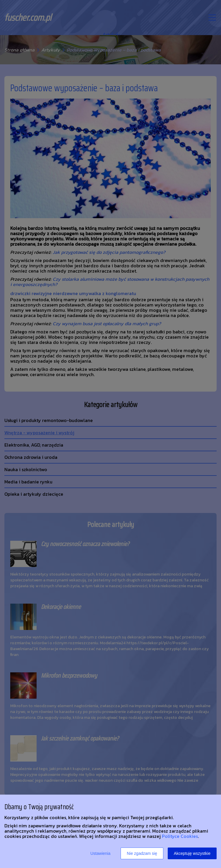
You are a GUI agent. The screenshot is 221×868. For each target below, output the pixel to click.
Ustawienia (100, 853)
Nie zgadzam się (142, 853)
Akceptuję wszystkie (192, 853)
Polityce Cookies (180, 836)
